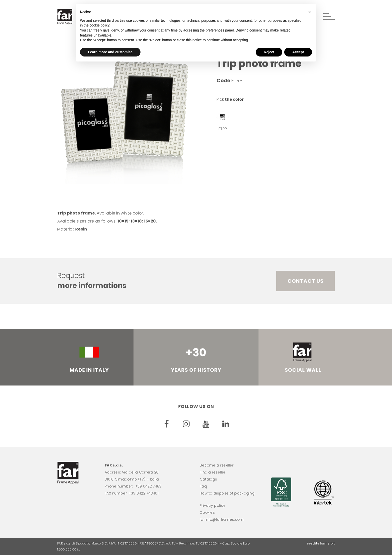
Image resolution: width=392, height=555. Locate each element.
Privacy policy (212, 505)
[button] (329, 17)
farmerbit (327, 543)
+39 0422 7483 (148, 486)
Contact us (305, 281)
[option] (125, 116)
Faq (203, 486)
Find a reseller (213, 472)
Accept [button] (298, 52)
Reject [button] (269, 52)
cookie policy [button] (99, 25)
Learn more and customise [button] (110, 52)
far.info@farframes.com (222, 519)
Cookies (207, 512)
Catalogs (208, 479)
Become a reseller (217, 465)
